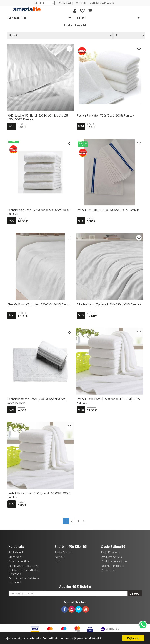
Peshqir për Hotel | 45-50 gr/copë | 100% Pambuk (108, 210)
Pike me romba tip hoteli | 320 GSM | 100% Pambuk (40, 304)
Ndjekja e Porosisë (102, 3)
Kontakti (65, 3)
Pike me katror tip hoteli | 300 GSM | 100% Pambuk (109, 304)
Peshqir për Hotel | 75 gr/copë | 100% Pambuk (105, 115)
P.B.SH (81, 3)
